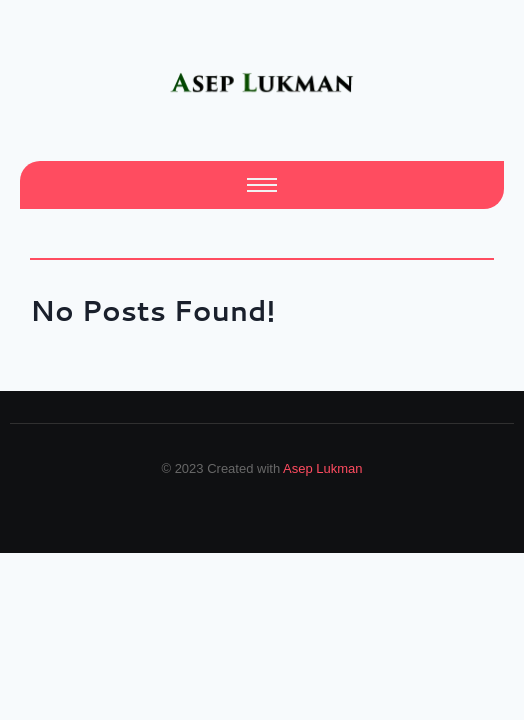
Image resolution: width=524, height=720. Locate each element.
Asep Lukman (323, 468)
